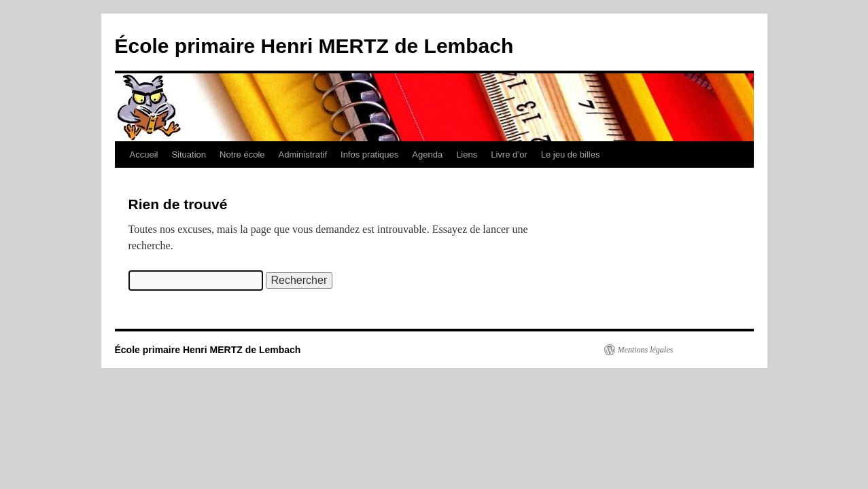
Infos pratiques (369, 155)
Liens (467, 155)
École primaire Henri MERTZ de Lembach (314, 46)
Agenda (427, 155)
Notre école (242, 155)
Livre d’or (509, 155)
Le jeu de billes (571, 155)
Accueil (144, 155)
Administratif (303, 155)
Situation (189, 155)
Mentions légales (646, 350)
